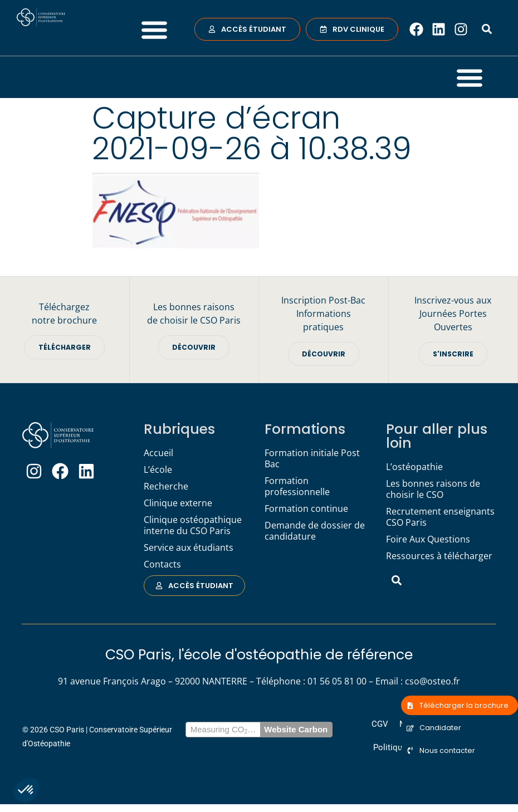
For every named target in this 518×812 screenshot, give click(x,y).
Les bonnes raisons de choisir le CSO (433, 490)
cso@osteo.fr (433, 682)
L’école (158, 470)
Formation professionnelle (297, 487)
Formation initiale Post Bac (312, 459)
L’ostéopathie (414, 467)
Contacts (162, 565)
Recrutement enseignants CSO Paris (440, 517)
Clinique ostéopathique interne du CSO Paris (193, 526)
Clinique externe (178, 503)
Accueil (158, 453)
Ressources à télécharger (439, 556)
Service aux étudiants (189, 548)
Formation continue (306, 509)
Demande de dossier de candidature (315, 531)
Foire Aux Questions (428, 540)
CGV (383, 727)
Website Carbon (296, 734)
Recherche (166, 487)
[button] (26, 790)
